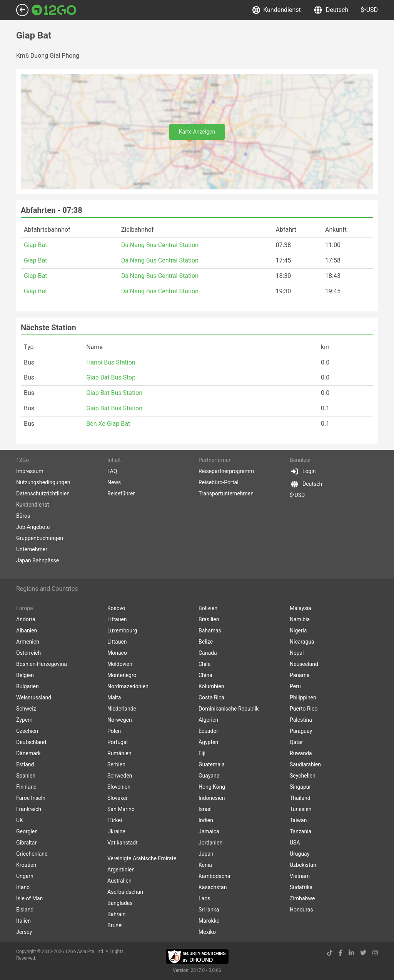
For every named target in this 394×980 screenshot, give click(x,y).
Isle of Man (29, 898)
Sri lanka (209, 910)
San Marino (121, 809)
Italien (23, 921)
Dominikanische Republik (229, 709)
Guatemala (212, 764)
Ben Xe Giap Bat (108, 424)
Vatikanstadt (123, 843)
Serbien (116, 764)
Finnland (26, 787)
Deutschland (31, 742)
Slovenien (119, 787)
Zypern (24, 720)
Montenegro (122, 675)
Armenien (28, 642)
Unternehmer (32, 549)
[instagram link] (375, 953)
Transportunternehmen (226, 493)
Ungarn (25, 876)
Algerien (208, 720)
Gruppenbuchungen (40, 538)
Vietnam (300, 876)
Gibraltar (26, 843)
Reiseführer (121, 493)
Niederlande (122, 709)
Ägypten (208, 742)
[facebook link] (341, 953)
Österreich (28, 653)
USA (295, 843)
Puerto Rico (304, 709)
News (114, 482)
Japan (206, 854)
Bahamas (210, 630)
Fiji (202, 753)
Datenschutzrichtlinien (43, 493)
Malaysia (301, 608)
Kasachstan (213, 887)
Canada (208, 653)
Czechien (27, 731)
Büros (23, 516)
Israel (205, 809)
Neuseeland (304, 664)
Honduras (301, 910)
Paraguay (301, 731)
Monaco (117, 653)
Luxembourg (122, 630)
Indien (206, 820)
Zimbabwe (302, 898)
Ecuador (208, 731)
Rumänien (119, 753)
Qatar (296, 742)
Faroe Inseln (31, 798)
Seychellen (303, 776)
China (205, 675)
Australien (119, 881)
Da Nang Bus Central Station (160, 245)
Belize (206, 642)
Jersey (24, 932)
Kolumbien (211, 686)
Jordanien (210, 843)
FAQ (112, 471)
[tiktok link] (330, 953)
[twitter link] (363, 953)
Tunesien (301, 809)
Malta (114, 697)
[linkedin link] (351, 953)
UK (20, 820)
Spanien (26, 776)
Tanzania (301, 831)
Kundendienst (277, 10)
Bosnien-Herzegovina (42, 664)
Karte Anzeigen (197, 132)
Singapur (300, 787)
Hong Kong (212, 787)
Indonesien (212, 798)
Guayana (209, 776)
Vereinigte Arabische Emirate (142, 858)
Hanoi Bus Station (111, 362)
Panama (300, 675)
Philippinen (303, 697)
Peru (295, 686)
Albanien (27, 630)
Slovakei (117, 798)
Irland (23, 887)
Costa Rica (211, 697)
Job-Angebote (33, 527)
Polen (114, 731)
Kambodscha (214, 876)
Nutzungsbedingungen (43, 482)
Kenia (205, 865)
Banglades (120, 903)
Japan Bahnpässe (38, 560)
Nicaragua (302, 642)
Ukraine (116, 831)
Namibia (300, 619)
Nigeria (298, 630)
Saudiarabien (305, 764)
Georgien (27, 831)
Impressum (30, 471)
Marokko (209, 921)
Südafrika (301, 887)
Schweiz (26, 709)
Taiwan (298, 820)
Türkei (115, 820)
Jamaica (209, 831)
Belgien (25, 675)
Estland (25, 764)
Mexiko (207, 932)
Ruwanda (301, 753)
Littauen (117, 619)
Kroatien (26, 865)
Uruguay (300, 854)
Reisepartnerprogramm (226, 471)
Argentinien (121, 870)
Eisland (25, 910)
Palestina (301, 720)
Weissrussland (34, 697)
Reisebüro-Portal (219, 482)
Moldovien (120, 664)
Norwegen (120, 720)
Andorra (26, 619)
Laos (204, 898)
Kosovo (116, 608)
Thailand (300, 798)
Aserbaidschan (125, 892)
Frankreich (29, 809)
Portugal (118, 742)
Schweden (120, 776)
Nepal (297, 653)
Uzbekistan (303, 865)
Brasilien (209, 619)
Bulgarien (28, 686)
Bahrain (116, 914)
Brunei (115, 925)
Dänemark (28, 753)
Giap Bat (35, 245)
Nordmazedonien (128, 686)
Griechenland (32, 854)
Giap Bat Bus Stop (111, 377)
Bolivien (208, 608)
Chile (205, 664)
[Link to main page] (54, 10)
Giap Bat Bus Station (114, 393)
